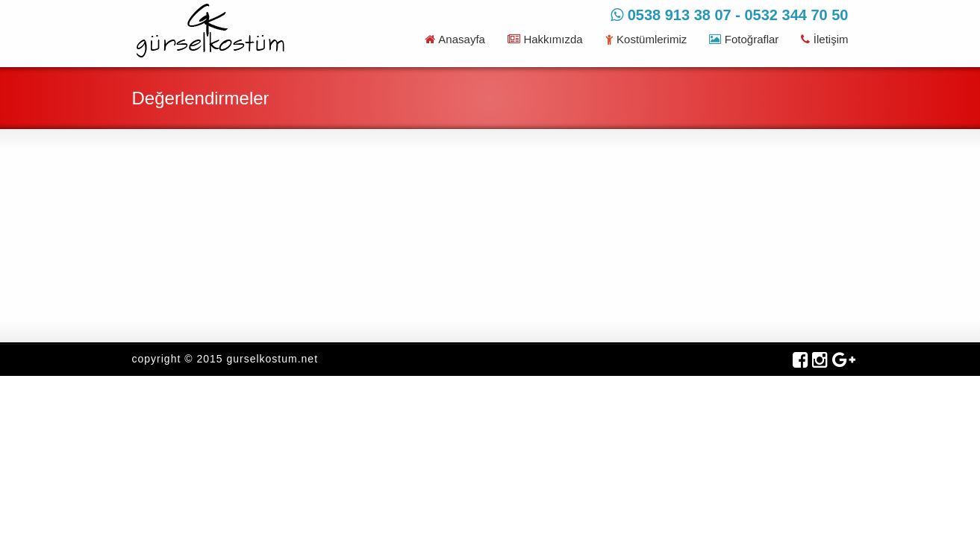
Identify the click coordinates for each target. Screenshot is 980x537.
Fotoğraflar (744, 39)
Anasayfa (455, 39)
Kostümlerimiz (646, 39)
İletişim (824, 39)
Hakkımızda (545, 39)
